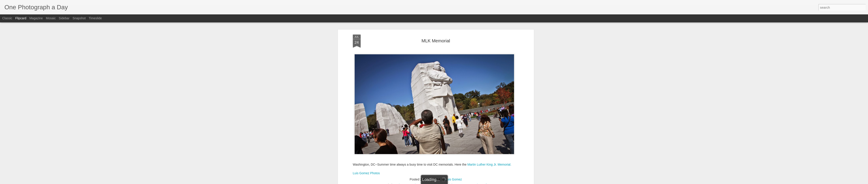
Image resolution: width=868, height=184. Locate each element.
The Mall (481, 178)
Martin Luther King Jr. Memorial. (489, 157)
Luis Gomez (454, 172)
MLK (427, 178)
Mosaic (51, 18)
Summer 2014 (464, 178)
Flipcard (21, 18)
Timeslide (95, 18)
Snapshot (79, 18)
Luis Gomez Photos (366, 166)
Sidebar (64, 18)
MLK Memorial (436, 33)
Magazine (36, 18)
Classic (7, 18)
